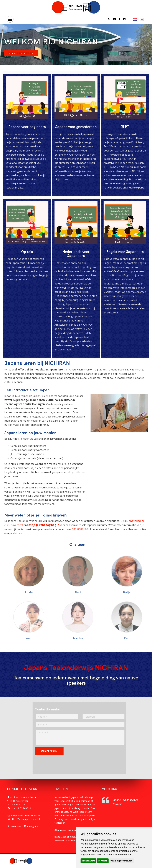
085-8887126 (80, 529)
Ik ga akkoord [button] (88, 861)
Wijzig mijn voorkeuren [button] (121, 861)
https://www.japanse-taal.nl (25, 819)
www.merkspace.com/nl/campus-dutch (75, 840)
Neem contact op (21, 53)
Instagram (32, 826)
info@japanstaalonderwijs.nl (25, 815)
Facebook (16, 826)
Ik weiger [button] (103, 861)
